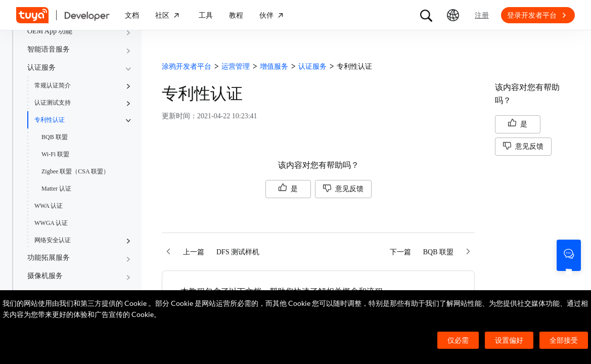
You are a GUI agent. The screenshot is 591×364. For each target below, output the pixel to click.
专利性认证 (50, 120)
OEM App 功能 (50, 31)
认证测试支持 (53, 103)
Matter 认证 (56, 189)
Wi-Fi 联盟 (55, 154)
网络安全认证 (53, 240)
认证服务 (41, 67)
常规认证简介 (53, 85)
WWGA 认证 (51, 223)
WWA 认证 (49, 206)
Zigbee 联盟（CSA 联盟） (75, 171)
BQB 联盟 (55, 137)
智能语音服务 (49, 49)
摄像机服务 (45, 276)
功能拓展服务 (49, 258)
